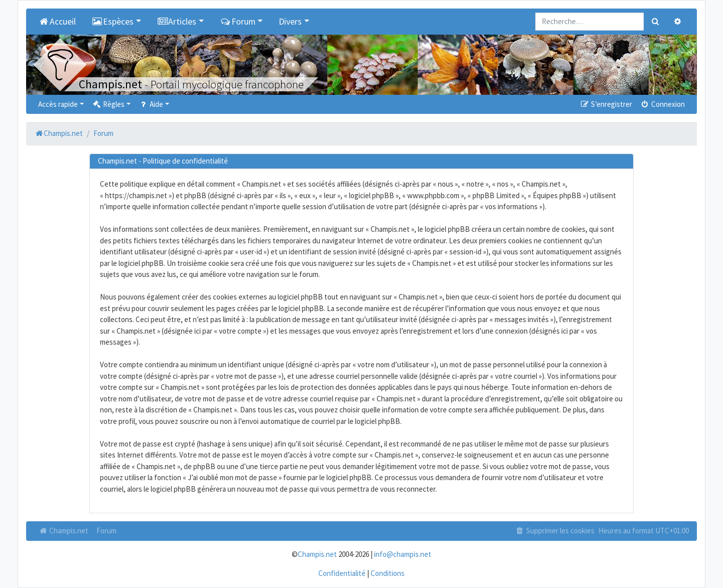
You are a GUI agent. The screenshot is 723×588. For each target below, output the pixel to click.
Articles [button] (177, 22)
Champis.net (63, 531)
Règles (108, 104)
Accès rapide (58, 104)
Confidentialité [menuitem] (342, 573)
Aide (151, 104)
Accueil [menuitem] (57, 22)
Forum (106, 531)
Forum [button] (238, 22)
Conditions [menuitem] (388, 573)
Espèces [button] (113, 22)
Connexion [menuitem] (662, 104)
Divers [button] (290, 22)
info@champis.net (403, 554)
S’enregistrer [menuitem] (606, 104)
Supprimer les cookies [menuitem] (555, 531)
